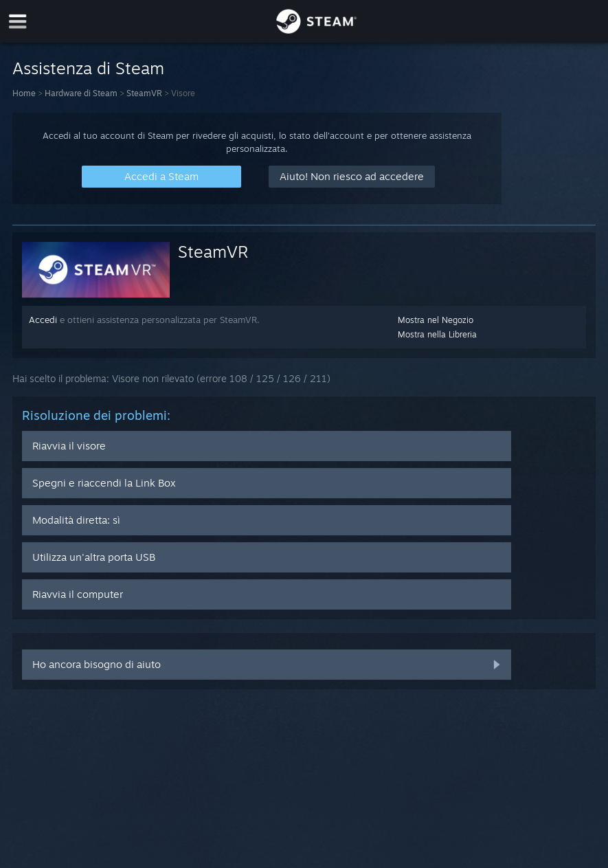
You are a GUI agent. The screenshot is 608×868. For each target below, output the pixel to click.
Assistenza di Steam (88, 68)
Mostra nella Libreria (437, 334)
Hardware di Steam (81, 93)
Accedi (43, 320)
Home (24, 93)
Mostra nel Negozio (436, 320)
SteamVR (144, 93)
